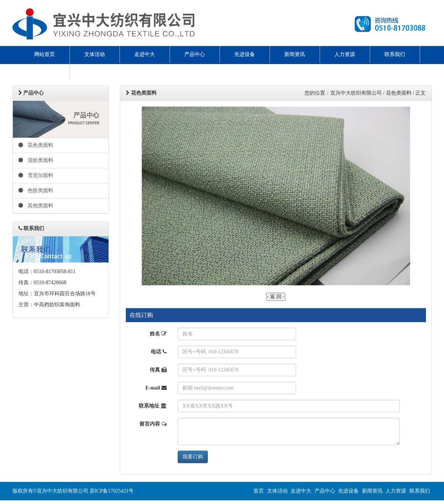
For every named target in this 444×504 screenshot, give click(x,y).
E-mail (156, 388)
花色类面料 (36, 145)
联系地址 (153, 406)
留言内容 (153, 424)
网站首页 (45, 54)
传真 (158, 370)
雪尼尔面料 (36, 175)
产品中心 (195, 54)
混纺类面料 (36, 160)
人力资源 (345, 54)
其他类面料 (36, 206)
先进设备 (245, 54)
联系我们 (395, 54)
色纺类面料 (36, 191)
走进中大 (145, 54)
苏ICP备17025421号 (112, 491)
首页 (259, 491)
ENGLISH (45, 71)
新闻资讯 (295, 54)
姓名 (158, 334)
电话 (159, 352)
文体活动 (95, 54)
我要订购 (193, 457)
